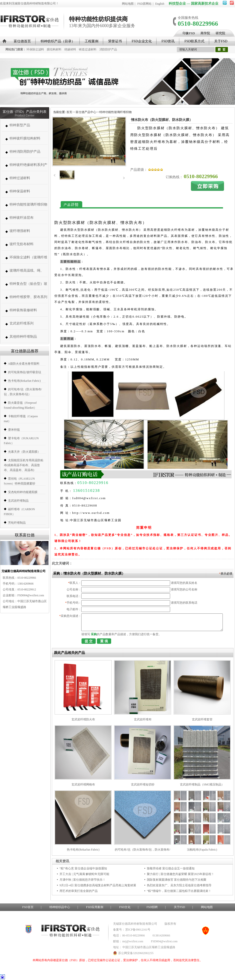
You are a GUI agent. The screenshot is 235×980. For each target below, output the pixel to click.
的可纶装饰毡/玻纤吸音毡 (25, 372)
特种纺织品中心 (60, 907)
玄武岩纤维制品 (18, 501)
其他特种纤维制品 (23, 337)
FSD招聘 (152, 907)
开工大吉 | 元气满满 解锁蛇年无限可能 (84, 874)
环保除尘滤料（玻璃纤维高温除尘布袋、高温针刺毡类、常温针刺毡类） (28, 260)
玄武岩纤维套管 (202, 719)
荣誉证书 (115, 41)
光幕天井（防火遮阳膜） (24, 452)
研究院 (220, 33)
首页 (69, 112)
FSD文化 (125, 907)
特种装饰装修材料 (23, 310)
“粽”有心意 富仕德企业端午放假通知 (83, 868)
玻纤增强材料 (20, 231)
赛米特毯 (14, 430)
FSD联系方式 (194, 41)
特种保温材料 (20, 191)
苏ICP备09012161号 (138, 930)
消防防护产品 (108, 49)
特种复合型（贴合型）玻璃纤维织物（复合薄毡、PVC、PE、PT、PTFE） (28, 286)
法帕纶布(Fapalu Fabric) (202, 850)
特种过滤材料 (20, 178)
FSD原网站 (144, 4)
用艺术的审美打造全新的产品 (79, 891)
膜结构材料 (54, 49)
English (160, 4)
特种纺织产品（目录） (58, 41)
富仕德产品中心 (86, 112)
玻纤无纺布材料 (22, 244)
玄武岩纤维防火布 (83, 719)
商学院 (205, 33)
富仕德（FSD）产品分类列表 (25, 112)
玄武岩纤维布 (143, 719)
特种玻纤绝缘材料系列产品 (28, 167)
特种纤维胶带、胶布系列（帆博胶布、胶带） (28, 299)
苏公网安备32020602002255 (133, 953)
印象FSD (189, 33)
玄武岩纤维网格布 (83, 784)
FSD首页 (28, 907)
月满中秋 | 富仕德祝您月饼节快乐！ (82, 880)
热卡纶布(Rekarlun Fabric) (24, 381)
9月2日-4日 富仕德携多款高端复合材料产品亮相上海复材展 (98, 885)
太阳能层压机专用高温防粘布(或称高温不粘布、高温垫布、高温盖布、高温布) (24, 465)
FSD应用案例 (95, 907)
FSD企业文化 (142, 41)
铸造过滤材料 (88, 49)
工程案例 (92, 41)
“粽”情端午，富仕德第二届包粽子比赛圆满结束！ (179, 891)
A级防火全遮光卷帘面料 (24, 364)
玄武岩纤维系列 (22, 323)
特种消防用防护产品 (25, 152)
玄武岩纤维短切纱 (143, 784)
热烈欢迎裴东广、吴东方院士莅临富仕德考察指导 (179, 885)
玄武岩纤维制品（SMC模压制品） (202, 784)
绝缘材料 (70, 49)
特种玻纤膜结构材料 (25, 138)
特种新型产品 (20, 125)
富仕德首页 (22, 41)
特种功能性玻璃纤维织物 (28, 204)
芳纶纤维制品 (17, 523)
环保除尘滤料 (35, 49)
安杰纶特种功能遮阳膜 (23, 492)
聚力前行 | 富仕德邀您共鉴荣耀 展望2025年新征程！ (181, 874)
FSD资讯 (168, 41)
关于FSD (221, 41)
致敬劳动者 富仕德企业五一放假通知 (171, 868)
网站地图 (128, 4)
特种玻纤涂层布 (22, 218)
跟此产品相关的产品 (70, 653)
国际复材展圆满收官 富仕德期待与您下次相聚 (177, 880)
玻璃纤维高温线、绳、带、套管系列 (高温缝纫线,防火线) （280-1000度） (28, 273)
